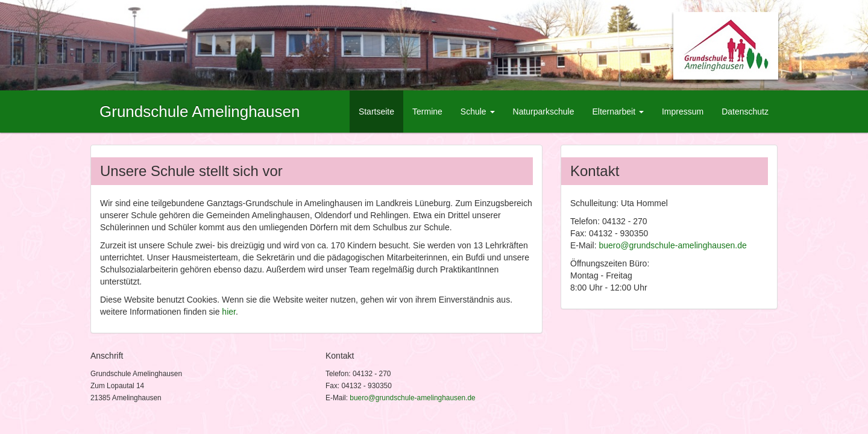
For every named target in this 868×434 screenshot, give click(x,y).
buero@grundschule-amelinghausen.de (672, 245)
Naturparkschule (544, 112)
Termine (427, 112)
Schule (478, 112)
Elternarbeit (618, 112)
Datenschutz (745, 112)
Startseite (376, 112)
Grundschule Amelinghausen (200, 112)
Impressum (683, 112)
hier (229, 312)
